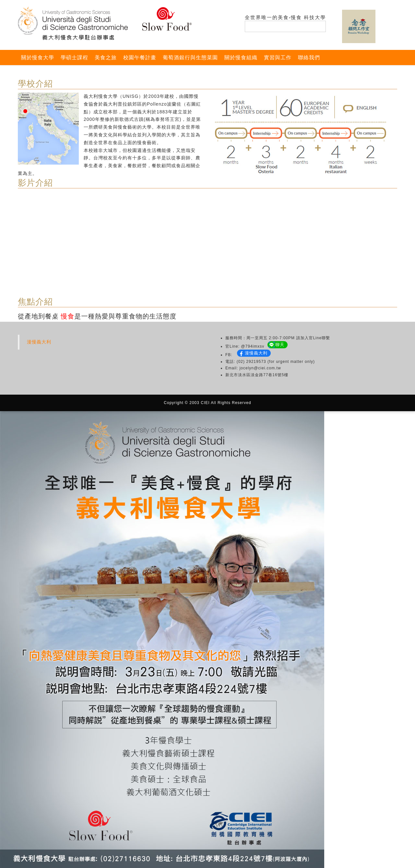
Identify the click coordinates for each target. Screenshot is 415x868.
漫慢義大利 (39, 342)
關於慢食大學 (38, 58)
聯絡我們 (309, 58)
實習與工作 (278, 58)
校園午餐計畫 (140, 58)
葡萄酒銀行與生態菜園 (190, 58)
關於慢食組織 (241, 58)
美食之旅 (106, 58)
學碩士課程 (74, 58)
